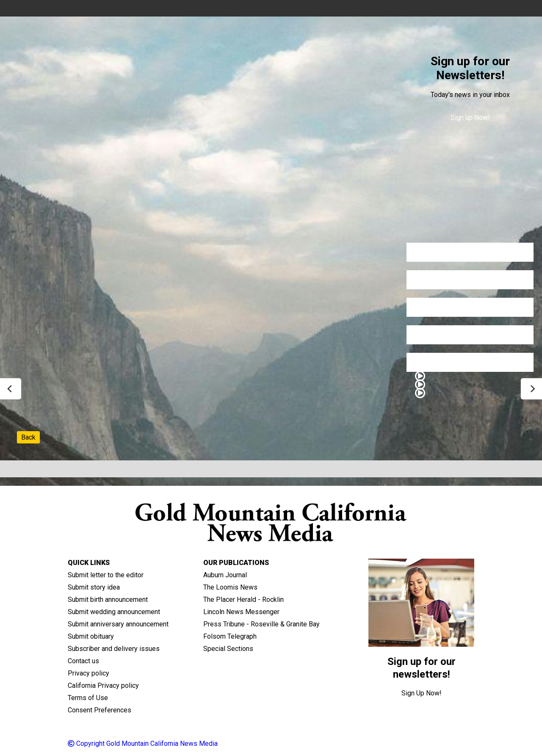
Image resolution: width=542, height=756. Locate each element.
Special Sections (228, 649)
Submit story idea (94, 587)
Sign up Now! (470, 118)
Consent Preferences (100, 710)
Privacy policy (88, 673)
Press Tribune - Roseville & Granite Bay (261, 624)
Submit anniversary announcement (118, 624)
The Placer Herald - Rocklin (243, 600)
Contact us (83, 661)
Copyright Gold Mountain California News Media (143, 744)
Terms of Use (88, 698)
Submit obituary (91, 636)
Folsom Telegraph (230, 636)
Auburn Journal (225, 575)
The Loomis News (230, 587)
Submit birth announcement (108, 600)
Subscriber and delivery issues (114, 649)
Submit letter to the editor (106, 575)
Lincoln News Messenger (241, 612)
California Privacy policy (103, 685)
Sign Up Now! (422, 693)
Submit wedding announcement (114, 612)
